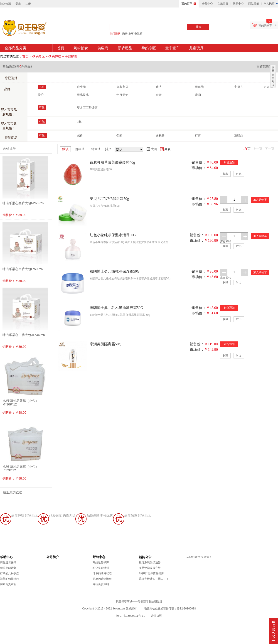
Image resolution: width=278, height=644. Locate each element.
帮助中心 (238, 4)
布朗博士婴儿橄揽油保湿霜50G (115, 271)
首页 (61, 48)
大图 (152, 149)
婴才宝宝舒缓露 (87, 108)
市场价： (199, 168)
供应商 (103, 48)
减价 (80, 136)
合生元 (81, 87)
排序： (110, 149)
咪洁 (159, 87)
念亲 (159, 95)
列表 (165, 149)
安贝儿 (239, 87)
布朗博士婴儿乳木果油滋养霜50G (116, 308)
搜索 (199, 27)
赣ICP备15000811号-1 (130, 616)
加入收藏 (5, 4)
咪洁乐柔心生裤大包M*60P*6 (23, 203)
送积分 (160, 136)
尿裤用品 (125, 48)
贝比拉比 (83, 95)
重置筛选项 (266, 67)
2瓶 (79, 121)
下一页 (270, 149)
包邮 (119, 136)
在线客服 (223, 4)
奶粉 (125, 34)
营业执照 (156, 616)
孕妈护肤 (55, 56)
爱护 (41, 95)
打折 (198, 136)
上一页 (258, 149)
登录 (18, 4)
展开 (273, 69)
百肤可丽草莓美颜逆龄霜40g (112, 162)
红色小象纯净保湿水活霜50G (113, 235)
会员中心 (207, 4)
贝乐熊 (199, 87)
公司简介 (53, 557)
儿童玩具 (196, 48)
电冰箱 (138, 34)
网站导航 (254, 4)
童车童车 (172, 48)
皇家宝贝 (122, 87)
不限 (42, 87)
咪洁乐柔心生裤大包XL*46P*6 (24, 335)
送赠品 (239, 136)
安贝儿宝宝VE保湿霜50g (109, 199)
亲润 (198, 95)
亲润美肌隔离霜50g (105, 344)
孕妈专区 (149, 48)
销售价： (199, 162)
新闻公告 (145, 557)
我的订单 (187, 4)
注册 (28, 4)
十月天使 (122, 95)
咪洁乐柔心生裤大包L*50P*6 (23, 269)
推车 (131, 34)
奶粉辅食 (81, 48)
